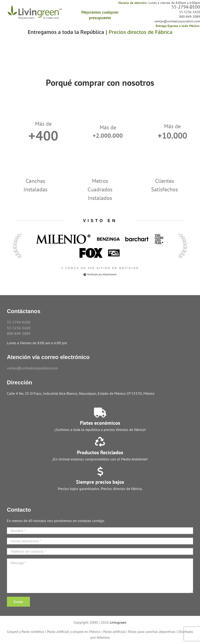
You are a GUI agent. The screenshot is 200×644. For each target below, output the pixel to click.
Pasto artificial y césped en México (74, 632)
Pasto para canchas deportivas (152, 632)
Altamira (103, 637)
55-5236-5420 (190, 12)
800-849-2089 (190, 17)
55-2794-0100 (186, 7)
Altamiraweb (110, 275)
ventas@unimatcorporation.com (177, 21)
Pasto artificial (114, 632)
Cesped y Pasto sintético (26, 632)
